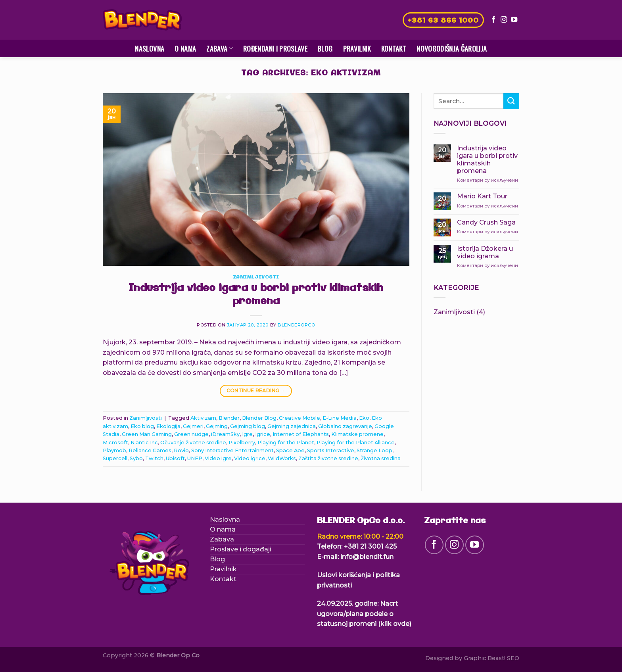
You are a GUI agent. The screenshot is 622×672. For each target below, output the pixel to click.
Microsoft (115, 443)
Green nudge (191, 434)
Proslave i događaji (241, 549)
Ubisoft (175, 458)
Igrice (263, 434)
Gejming (217, 426)
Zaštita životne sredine (328, 458)
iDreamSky (225, 434)
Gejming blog (248, 426)
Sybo (136, 458)
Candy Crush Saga (486, 222)
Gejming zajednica (292, 426)
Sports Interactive (331, 450)
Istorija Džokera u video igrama (485, 252)
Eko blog (142, 426)
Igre (247, 434)
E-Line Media (340, 418)
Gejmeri (193, 426)
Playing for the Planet (286, 443)
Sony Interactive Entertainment (232, 450)
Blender (229, 418)
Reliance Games (150, 450)
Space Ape (290, 450)
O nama (185, 48)
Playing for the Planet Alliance (356, 443)
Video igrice (250, 458)
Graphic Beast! (485, 658)
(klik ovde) (395, 624)
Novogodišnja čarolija (452, 48)
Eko (364, 418)
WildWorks (282, 458)
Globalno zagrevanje (345, 426)
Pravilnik (357, 48)
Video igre (218, 458)
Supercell (115, 458)
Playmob (114, 450)
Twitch (154, 458)
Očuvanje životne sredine (193, 443)
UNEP (195, 458)
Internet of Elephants (301, 434)
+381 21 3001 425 (370, 546)
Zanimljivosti (256, 277)
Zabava (220, 48)
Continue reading (256, 391)
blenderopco (296, 325)
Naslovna (150, 48)
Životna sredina (381, 458)
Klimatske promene (357, 434)
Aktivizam (203, 418)
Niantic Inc (144, 443)
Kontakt (394, 48)
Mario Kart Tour (482, 196)
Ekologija (168, 426)
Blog (325, 48)
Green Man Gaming (147, 434)
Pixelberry (242, 443)
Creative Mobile (299, 418)
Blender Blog (259, 418)
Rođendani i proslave (275, 48)
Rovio (181, 450)
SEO (513, 658)
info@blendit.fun (367, 557)
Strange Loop (374, 450)
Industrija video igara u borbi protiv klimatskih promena (256, 295)
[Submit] (511, 101)
